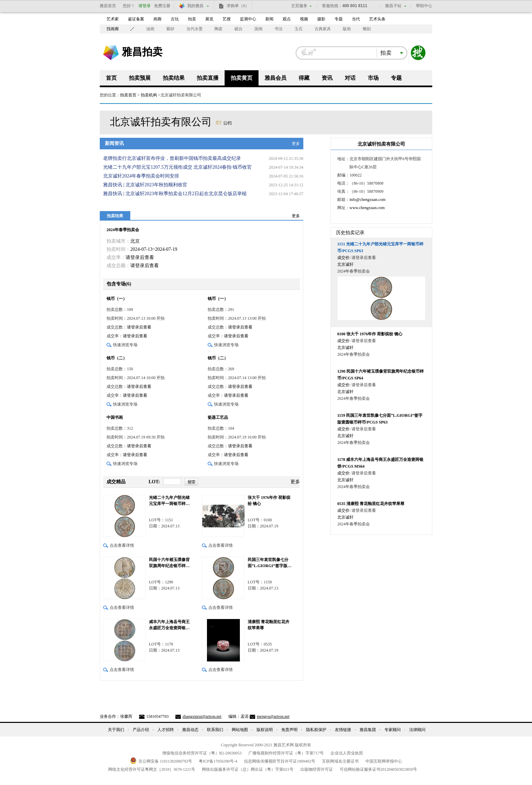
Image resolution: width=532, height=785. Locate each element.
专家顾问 (393, 730)
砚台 (239, 29)
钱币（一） (117, 299)
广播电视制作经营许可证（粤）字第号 (286, 753)
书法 (279, 29)
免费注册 (162, 6)
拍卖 (192, 19)
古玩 (175, 19)
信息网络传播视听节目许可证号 (280, 761)
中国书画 (115, 417)
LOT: (154, 482)
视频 (304, 19)
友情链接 (343, 730)
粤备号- (218, 761)
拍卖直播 (208, 78)
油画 (150, 29)
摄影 (321, 19)
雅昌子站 (393, 6)
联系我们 (215, 730)
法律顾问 (417, 730)
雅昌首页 (108, 6)
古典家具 (323, 29)
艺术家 (113, 19)
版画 (347, 29)
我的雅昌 (195, 6)
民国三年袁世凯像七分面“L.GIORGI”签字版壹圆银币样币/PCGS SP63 (270, 563)
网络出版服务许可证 (248, 769)
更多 (296, 144)
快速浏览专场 (125, 345)
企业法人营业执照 (347, 753)
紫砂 (170, 29)
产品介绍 (141, 730)
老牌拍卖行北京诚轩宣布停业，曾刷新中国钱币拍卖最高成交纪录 (172, 158)
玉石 (299, 29)
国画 (259, 29)
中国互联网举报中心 (384, 761)
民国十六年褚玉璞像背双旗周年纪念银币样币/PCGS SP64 (170, 563)
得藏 (304, 78)
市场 (373, 78)
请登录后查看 (140, 257)
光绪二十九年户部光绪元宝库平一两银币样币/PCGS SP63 (170, 501)
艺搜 (227, 19)
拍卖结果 (174, 78)
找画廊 (113, 29)
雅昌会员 (275, 78)
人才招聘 (166, 730)
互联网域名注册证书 (340, 761)
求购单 (238, 6)
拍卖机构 (149, 95)
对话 (350, 78)
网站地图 (240, 730)
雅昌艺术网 (111, 53)
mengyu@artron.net (273, 716)
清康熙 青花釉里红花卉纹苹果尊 (269, 625)
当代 (356, 19)
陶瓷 (218, 29)
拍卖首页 (128, 95)
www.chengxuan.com (367, 208)
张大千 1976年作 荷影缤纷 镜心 (269, 501)
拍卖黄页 (242, 78)
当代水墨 (194, 29)
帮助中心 (424, 6)
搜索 (418, 53)
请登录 (145, 6)
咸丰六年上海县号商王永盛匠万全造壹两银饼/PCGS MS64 (170, 625)
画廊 (157, 19)
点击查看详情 (122, 545)
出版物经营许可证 (317, 769)
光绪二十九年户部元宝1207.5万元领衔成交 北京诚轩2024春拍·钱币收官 (177, 167)
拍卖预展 (140, 78)
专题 (339, 19)
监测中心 (248, 19)
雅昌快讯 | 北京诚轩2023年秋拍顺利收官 (145, 185)
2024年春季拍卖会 (123, 230)
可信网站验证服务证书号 (378, 769)
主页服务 (299, 6)
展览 (209, 19)
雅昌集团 (368, 730)
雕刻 (367, 29)
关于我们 (116, 730)
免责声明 (289, 730)
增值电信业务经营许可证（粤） (202, 753)
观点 (287, 19)
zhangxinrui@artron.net (202, 716)
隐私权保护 (316, 730)
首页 (111, 78)
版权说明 (265, 730)
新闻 (269, 19)
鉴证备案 (136, 19)
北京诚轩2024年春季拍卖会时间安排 (141, 176)
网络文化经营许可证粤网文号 (152, 769)
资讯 (327, 78)
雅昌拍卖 (142, 52)
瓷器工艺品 (218, 417)
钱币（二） (117, 358)
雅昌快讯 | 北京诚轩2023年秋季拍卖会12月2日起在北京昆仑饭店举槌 (175, 194)
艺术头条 (377, 19)
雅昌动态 (190, 730)
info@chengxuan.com (367, 200)
